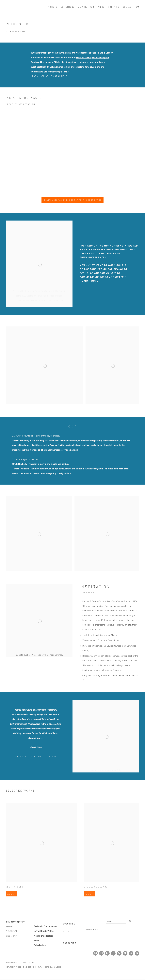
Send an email (119, 953)
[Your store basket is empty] (138, 7)
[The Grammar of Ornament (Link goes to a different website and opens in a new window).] (95, 640)
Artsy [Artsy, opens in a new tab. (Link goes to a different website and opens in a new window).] (101, 953)
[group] (73, 151)
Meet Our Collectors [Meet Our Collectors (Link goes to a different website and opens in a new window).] (44, 936)
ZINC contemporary (16, 7)
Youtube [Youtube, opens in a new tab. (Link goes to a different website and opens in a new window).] (131, 953)
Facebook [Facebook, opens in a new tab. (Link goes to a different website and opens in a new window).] (113, 953)
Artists (53, 7)
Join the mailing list (125, 953)
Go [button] (130, 921)
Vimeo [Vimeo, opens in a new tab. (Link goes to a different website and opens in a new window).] (137, 953)
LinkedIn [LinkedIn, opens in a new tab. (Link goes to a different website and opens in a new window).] (107, 953)
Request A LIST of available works (36, 757)
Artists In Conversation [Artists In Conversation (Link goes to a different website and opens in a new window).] (45, 926)
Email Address (68, 932)
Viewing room (86, 7)
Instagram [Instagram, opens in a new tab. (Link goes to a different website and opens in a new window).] (95, 953)
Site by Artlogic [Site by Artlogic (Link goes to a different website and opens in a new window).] (53, 967)
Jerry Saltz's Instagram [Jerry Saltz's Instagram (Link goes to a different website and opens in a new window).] (93, 675)
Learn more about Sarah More (49, 76)
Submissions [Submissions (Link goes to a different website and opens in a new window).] (40, 945)
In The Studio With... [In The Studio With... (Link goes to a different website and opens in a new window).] (44, 931)
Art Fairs (114, 7)
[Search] (116, 921)
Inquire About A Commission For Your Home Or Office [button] (73, 200)
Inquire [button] (11, 902)
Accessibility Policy (13, 962)
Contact (128, 7)
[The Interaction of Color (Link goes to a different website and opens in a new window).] (93, 635)
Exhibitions (68, 7)
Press (101, 7)
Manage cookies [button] (29, 962)
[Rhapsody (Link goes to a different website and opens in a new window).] (87, 656)
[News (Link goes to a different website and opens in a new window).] (37, 940)
